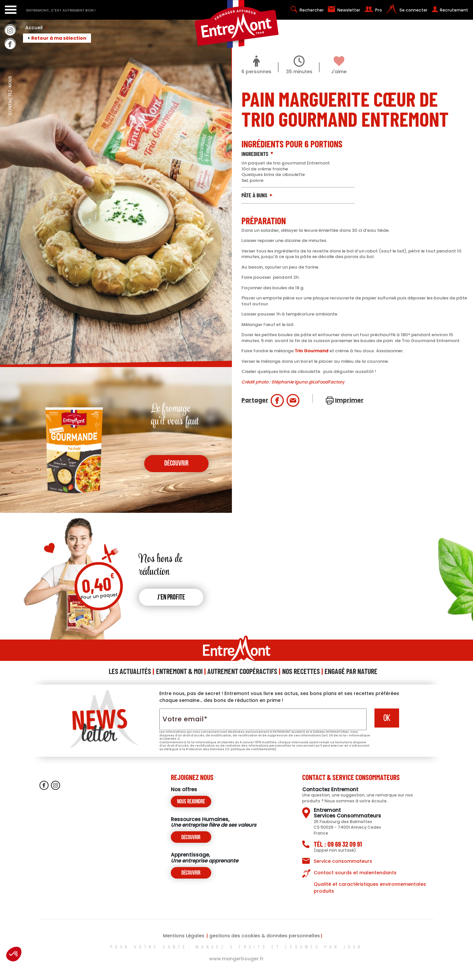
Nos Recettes (301, 671)
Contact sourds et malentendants (355, 873)
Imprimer (349, 400)
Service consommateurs (343, 861)
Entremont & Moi (179, 671)
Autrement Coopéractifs (242, 671)
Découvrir (191, 838)
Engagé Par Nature (351, 671)
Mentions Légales (184, 936)
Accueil (36, 28)
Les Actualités (130, 671)
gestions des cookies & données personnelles (265, 936)
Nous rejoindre (191, 802)
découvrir (176, 464)
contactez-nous (10, 110)
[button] (14, 954)
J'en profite (171, 598)
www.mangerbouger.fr (236, 959)
